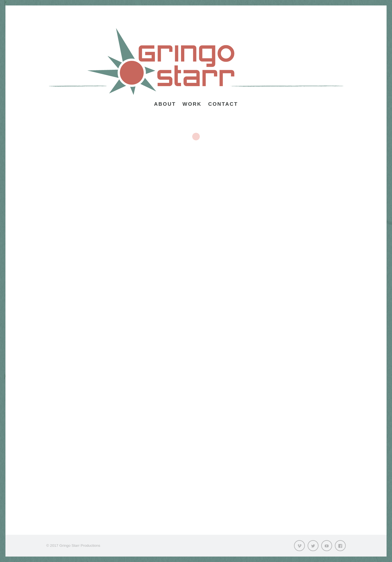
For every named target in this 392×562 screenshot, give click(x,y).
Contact (223, 104)
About (165, 104)
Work (192, 104)
